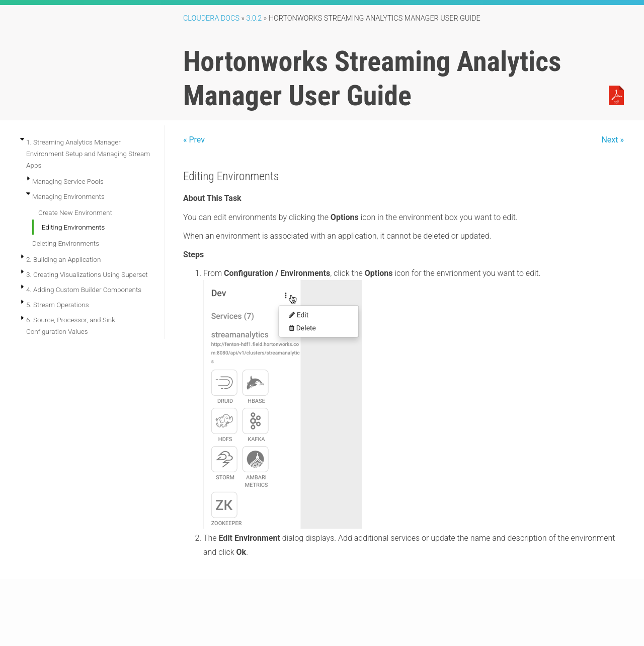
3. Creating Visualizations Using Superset (87, 274)
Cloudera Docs (211, 18)
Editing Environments (73, 227)
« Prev (194, 140)
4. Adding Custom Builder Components (84, 290)
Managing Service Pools (68, 181)
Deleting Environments (66, 243)
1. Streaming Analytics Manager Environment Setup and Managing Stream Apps (88, 154)
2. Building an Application (63, 259)
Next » (613, 140)
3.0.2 (254, 18)
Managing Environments (68, 196)
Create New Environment (75, 212)
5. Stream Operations (58, 305)
